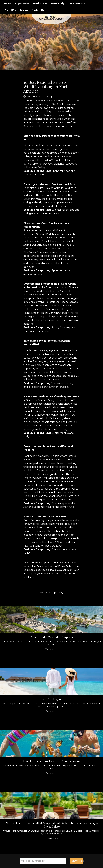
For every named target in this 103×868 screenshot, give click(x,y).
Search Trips (58, 3)
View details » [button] (51, 649)
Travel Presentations (16, 10)
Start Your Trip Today (51, 592)
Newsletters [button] (77, 3)
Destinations (40, 3)
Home (8, 3)
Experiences (22, 3)
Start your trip (78, 861)
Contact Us (38, 10)
